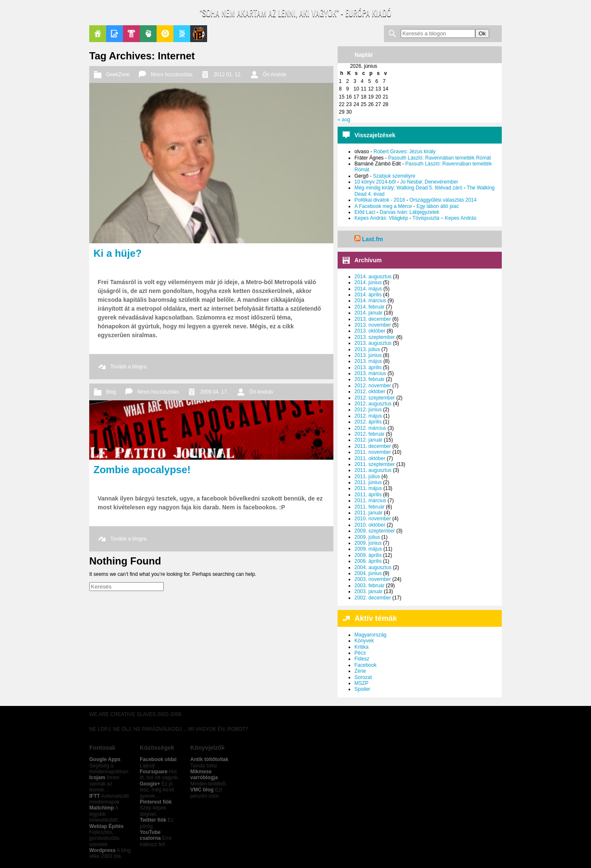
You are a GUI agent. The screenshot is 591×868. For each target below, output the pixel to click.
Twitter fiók (153, 820)
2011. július (367, 477)
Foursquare (154, 772)
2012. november (373, 386)
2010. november (373, 519)
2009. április (368, 555)
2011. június (368, 482)
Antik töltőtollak (209, 759)
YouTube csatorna (150, 835)
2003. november (373, 579)
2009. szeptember (375, 531)
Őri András (275, 75)
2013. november (373, 325)
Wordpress (102, 850)
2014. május (368, 289)
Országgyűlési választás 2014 (443, 200)
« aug (344, 120)
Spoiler (362, 689)
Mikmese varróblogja (204, 775)
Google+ (150, 784)
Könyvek (364, 641)
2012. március (370, 428)
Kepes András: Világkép (381, 218)
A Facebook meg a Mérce (383, 206)
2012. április (368, 422)
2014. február (369, 307)
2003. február (369, 586)
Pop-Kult (131, 34)
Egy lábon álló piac (438, 206)
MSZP (361, 683)
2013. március (370, 373)
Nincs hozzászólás (172, 75)
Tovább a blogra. (129, 367)
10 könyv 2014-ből (375, 182)
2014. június (368, 282)
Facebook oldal (158, 759)
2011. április (368, 495)
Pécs (360, 653)
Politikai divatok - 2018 (380, 200)
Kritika (361, 647)
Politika (148, 34)
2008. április (368, 561)
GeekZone (165, 34)
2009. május (368, 549)
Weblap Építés (106, 826)
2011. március (370, 501)
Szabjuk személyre (394, 176)
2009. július (367, 537)
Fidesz (362, 659)
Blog (111, 392)
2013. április (368, 367)
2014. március (370, 301)
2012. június (368, 410)
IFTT (95, 796)
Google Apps (105, 759)
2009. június (368, 543)
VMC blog (202, 790)
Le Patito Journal (199, 34)
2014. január (369, 313)
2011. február (369, 507)
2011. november (373, 452)
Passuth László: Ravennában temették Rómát (439, 158)
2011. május (368, 488)
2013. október (370, 331)
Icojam (97, 777)
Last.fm (373, 239)
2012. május (368, 416)
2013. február (369, 379)
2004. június (368, 573)
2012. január (369, 440)
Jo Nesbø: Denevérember (429, 182)
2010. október (370, 525)
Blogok (114, 34)
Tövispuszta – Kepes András (445, 218)
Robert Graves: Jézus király (404, 152)
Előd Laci (365, 212)
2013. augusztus (373, 343)
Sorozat (363, 677)
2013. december (373, 319)
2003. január (369, 591)
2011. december (373, 446)
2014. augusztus (373, 277)
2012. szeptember (375, 398)
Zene (360, 671)
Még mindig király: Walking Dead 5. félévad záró (408, 188)
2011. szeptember (375, 464)
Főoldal (98, 34)
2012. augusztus (373, 404)
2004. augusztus (373, 567)
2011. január (369, 513)
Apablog (182, 34)
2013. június (368, 355)
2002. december (373, 598)
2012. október (370, 391)
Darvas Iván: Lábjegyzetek (409, 212)
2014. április (368, 295)
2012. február (369, 434)
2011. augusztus (373, 470)
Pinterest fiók (156, 802)
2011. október (370, 458)
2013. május (368, 361)
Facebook (366, 665)
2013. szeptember (375, 337)
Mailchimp (102, 808)
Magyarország (370, 635)
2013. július (367, 349)
